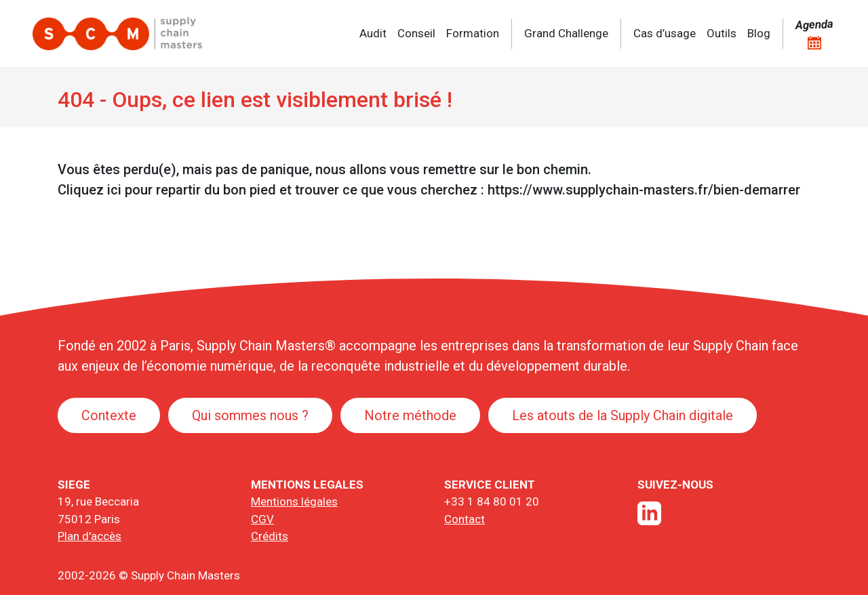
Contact (465, 519)
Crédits (270, 536)
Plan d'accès (90, 536)
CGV (262, 519)
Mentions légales (294, 501)
